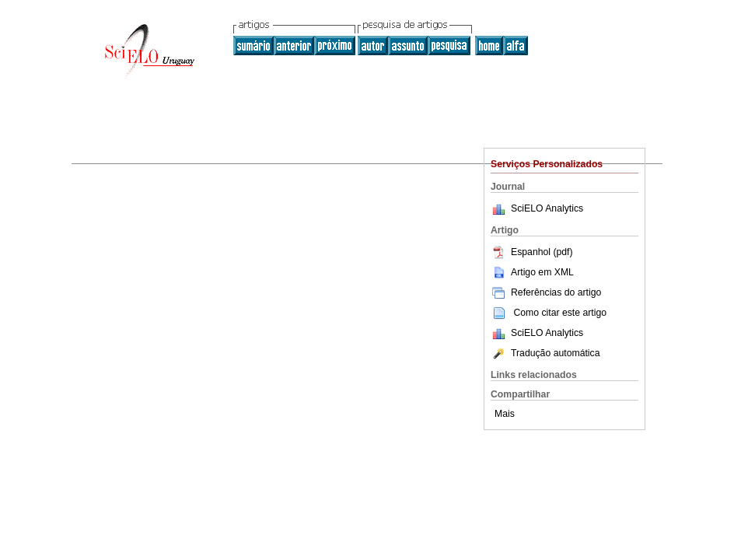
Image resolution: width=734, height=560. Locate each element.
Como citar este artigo (560, 313)
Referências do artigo (546, 292)
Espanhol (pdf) (532, 252)
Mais (505, 414)
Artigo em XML (532, 272)
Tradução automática (545, 353)
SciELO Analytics (547, 208)
